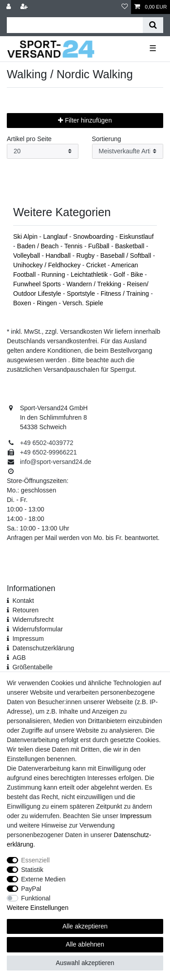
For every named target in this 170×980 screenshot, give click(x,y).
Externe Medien (44, 879)
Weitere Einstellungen (38, 908)
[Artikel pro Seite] (43, 151)
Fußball (100, 246)
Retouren (25, 610)
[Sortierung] (128, 151)
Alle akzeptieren (85, 926)
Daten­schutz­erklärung (43, 648)
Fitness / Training (126, 294)
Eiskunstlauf (136, 237)
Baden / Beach (39, 246)
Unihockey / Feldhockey (48, 265)
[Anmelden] (10, 7)
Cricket (97, 265)
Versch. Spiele (83, 303)
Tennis (74, 246)
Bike (138, 275)
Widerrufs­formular (37, 629)
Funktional (36, 898)
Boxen (23, 303)
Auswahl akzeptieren (85, 963)
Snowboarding (94, 237)
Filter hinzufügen (85, 120)
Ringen (48, 303)
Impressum (28, 639)
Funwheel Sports (38, 284)
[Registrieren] (25, 7)
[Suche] (153, 25)
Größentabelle (32, 667)
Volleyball (27, 256)
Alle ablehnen (85, 944)
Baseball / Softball (126, 256)
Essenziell (36, 860)
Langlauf (56, 237)
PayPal (31, 889)
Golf (120, 275)
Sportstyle (82, 294)
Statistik (32, 870)
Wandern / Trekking (95, 284)
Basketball (131, 246)
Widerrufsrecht (33, 620)
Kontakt (23, 601)
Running (54, 275)
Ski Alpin (26, 237)
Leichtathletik (90, 275)
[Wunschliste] (125, 7)
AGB (19, 658)
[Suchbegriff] (75, 25)
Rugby (86, 256)
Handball (59, 256)
